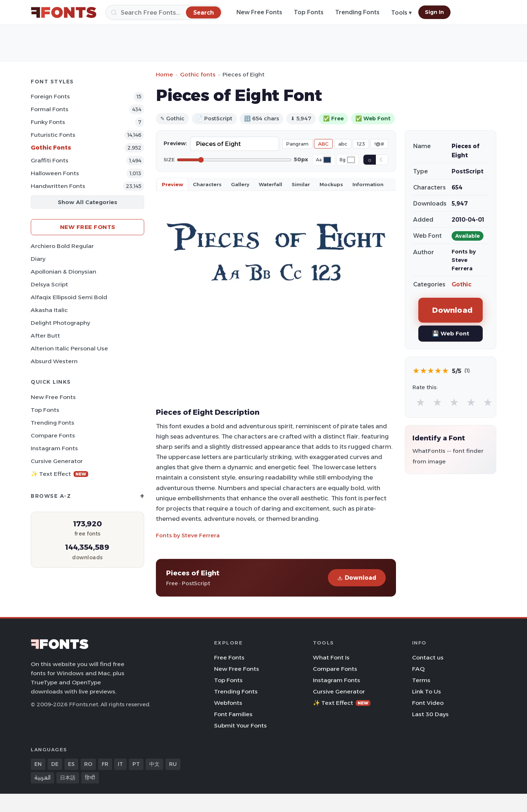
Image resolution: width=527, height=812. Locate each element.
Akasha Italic (49, 310)
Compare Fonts (53, 435)
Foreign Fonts (50, 96)
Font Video (428, 703)
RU (173, 764)
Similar (301, 184)
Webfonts (228, 703)
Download (357, 578)
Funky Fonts (48, 122)
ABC (323, 144)
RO (88, 764)
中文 (154, 764)
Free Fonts (229, 657)
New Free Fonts (259, 12)
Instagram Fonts (54, 448)
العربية (42, 778)
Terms (421, 680)
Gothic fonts (198, 74)
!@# (379, 144)
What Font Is (331, 657)
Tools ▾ (401, 13)
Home (165, 74)
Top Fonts (309, 12)
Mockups (331, 184)
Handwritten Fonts (58, 186)
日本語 (68, 778)
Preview (172, 184)
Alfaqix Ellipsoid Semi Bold (69, 297)
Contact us (428, 657)
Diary (38, 259)
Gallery (240, 184)
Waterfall (270, 184)
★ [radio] (421, 402)
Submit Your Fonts (240, 725)
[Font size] (234, 160)
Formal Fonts (50, 109)
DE (55, 764)
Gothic (461, 284)
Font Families (233, 714)
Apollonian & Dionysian (63, 272)
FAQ (418, 669)
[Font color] (327, 160)
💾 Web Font (451, 333)
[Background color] (351, 160)
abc (343, 144)
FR (105, 764)
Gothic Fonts (51, 148)
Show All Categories (87, 202)
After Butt (45, 336)
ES (71, 764)
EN (38, 764)
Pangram (297, 144)
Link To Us (427, 691)
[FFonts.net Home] (64, 12)
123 (361, 144)
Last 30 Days (430, 714)
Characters (207, 184)
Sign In (434, 12)
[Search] (164, 12)
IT (120, 764)
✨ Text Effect (59, 474)
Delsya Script (49, 284)
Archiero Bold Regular (62, 246)
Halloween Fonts (55, 173)
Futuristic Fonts (53, 135)
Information (368, 184)
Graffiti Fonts (50, 160)
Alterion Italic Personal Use (69, 348)
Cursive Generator (57, 461)
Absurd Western (54, 361)
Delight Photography (60, 323)
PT (136, 764)
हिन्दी (90, 778)
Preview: (175, 143)
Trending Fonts (357, 12)
